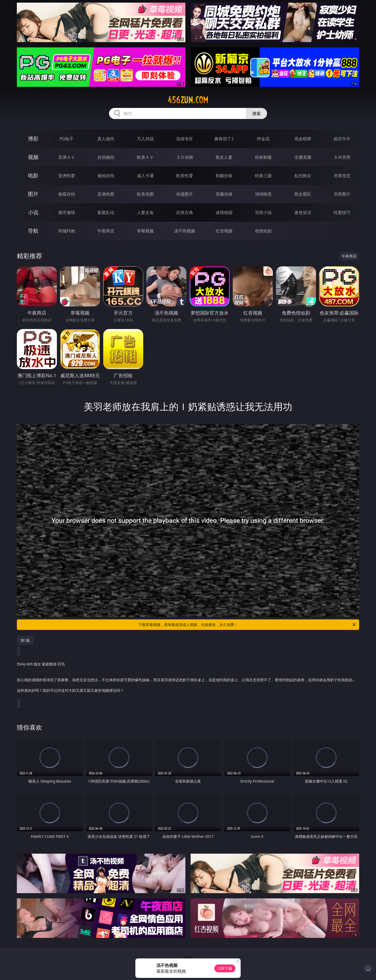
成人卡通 (145, 176)
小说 (33, 212)
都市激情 (67, 212)
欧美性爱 (185, 176)
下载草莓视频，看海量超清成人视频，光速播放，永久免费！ (247, 625)
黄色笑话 (303, 212)
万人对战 (145, 139)
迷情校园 (224, 212)
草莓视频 (145, 231)
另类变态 (342, 176)
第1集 (25, 640)
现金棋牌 (303, 139)
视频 (33, 157)
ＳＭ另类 (342, 157)
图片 (33, 194)
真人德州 (106, 139)
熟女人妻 (224, 157)
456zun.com (188, 100)
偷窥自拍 (67, 194)
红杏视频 (224, 231)
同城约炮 (67, 231)
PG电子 (66, 139)
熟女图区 (303, 194)
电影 (33, 175)
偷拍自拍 (106, 176)
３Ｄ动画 (185, 157)
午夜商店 (106, 231)
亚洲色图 (106, 194)
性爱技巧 (342, 212)
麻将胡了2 (224, 139)
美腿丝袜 (224, 194)
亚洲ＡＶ (67, 157)
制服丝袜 (224, 176)
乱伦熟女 (303, 176)
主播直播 (303, 157)
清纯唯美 (263, 194)
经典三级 (263, 176)
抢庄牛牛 (342, 139)
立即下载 (225, 968)
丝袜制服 (263, 157)
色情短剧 (263, 231)
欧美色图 (145, 194)
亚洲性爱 (67, 176)
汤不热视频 (185, 231)
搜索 (256, 113)
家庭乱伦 (106, 212)
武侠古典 (185, 212)
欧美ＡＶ (145, 157)
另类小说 (263, 212)
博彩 (33, 139)
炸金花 (263, 139)
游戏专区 (185, 139)
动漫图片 (185, 194)
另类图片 (342, 194)
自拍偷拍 (106, 157)
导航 (33, 231)
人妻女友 (145, 212)
